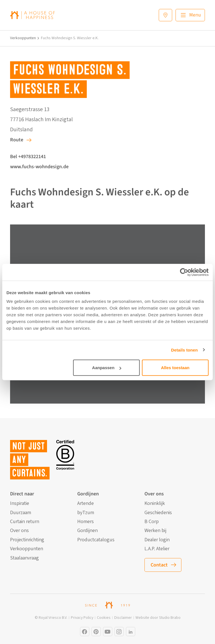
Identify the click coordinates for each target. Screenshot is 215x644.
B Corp (152, 522)
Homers (86, 522)
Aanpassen (107, 368)
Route (17, 140)
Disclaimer (123, 618)
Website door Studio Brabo (158, 618)
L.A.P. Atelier (157, 549)
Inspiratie (20, 504)
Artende (86, 504)
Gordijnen (87, 531)
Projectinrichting (27, 540)
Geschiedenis (158, 513)
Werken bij (155, 531)
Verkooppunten (23, 38)
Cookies (104, 618)
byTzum (86, 513)
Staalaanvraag (24, 558)
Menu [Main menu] (195, 15)
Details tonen (184, 350)
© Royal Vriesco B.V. (51, 618)
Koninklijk (155, 504)
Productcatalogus (96, 540)
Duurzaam (21, 513)
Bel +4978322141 (28, 157)
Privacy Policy (82, 618)
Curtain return (25, 522)
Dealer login (157, 540)
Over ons (19, 531)
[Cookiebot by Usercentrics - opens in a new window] (184, 272)
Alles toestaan (175, 368)
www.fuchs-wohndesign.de (39, 167)
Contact (159, 565)
